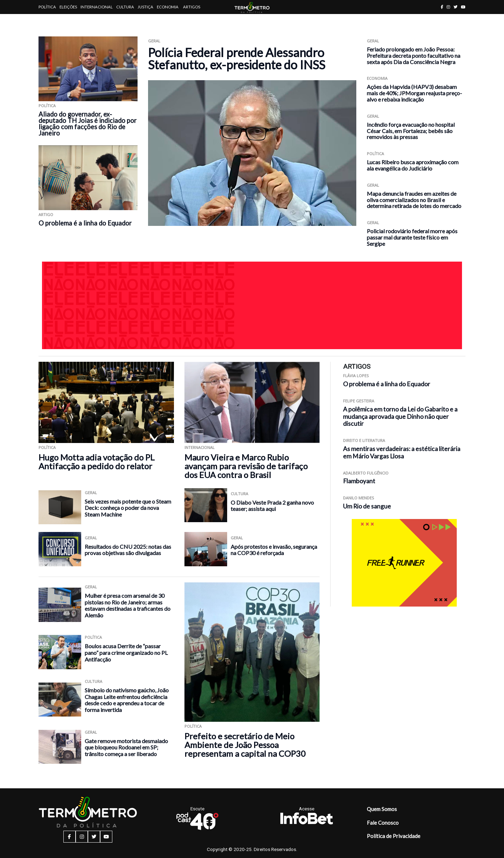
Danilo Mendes (359, 498)
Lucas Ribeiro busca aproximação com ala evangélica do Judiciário (413, 165)
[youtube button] (463, 7)
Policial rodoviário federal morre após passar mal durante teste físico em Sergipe (412, 237)
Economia (168, 7)
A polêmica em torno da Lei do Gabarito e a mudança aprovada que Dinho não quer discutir (400, 417)
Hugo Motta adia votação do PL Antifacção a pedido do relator (97, 462)
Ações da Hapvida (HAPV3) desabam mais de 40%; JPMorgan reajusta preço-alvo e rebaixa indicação (414, 93)
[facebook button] (442, 7)
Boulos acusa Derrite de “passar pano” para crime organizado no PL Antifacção (126, 652)
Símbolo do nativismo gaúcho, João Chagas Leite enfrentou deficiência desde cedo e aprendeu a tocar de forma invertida (127, 700)
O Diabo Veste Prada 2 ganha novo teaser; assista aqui (272, 506)
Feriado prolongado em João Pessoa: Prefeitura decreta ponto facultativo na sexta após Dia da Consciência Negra (414, 56)
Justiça (145, 7)
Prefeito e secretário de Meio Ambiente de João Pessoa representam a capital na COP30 (245, 745)
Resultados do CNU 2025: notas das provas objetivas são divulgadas (128, 550)
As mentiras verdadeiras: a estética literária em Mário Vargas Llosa (402, 452)
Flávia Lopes (356, 376)
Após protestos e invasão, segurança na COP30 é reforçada (274, 550)
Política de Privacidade (394, 836)
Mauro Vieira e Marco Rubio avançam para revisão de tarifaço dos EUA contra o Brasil (246, 466)
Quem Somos (382, 809)
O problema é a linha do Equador (85, 223)
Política (47, 7)
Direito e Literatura (364, 440)
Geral (154, 41)
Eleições (68, 7)
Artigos (192, 7)
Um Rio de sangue (367, 506)
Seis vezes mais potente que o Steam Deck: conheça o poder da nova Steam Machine (128, 508)
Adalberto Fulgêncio (366, 473)
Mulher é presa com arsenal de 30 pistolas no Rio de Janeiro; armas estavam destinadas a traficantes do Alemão (128, 605)
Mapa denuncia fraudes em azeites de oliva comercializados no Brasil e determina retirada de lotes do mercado (414, 200)
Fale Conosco (383, 823)
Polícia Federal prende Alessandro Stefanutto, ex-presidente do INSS (237, 58)
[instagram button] (448, 7)
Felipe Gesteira (359, 401)
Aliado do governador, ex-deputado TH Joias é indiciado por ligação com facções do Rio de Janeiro (87, 124)
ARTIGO (46, 214)
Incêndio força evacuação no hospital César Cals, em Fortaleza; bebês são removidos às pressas (411, 131)
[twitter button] (456, 7)
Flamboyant (359, 481)
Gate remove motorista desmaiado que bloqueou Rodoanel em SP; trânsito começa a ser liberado (126, 747)
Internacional (97, 7)
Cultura (125, 7)
